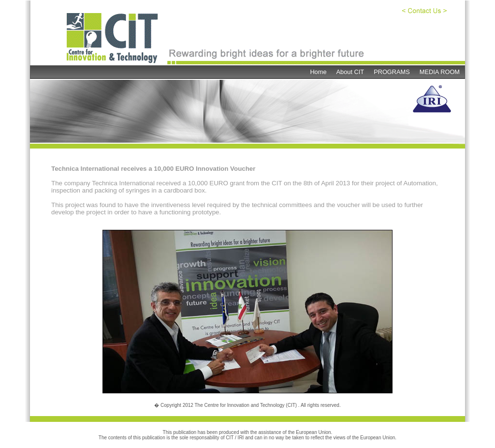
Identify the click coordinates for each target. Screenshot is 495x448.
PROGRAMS (392, 72)
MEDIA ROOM (440, 72)
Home (318, 72)
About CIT (350, 72)
